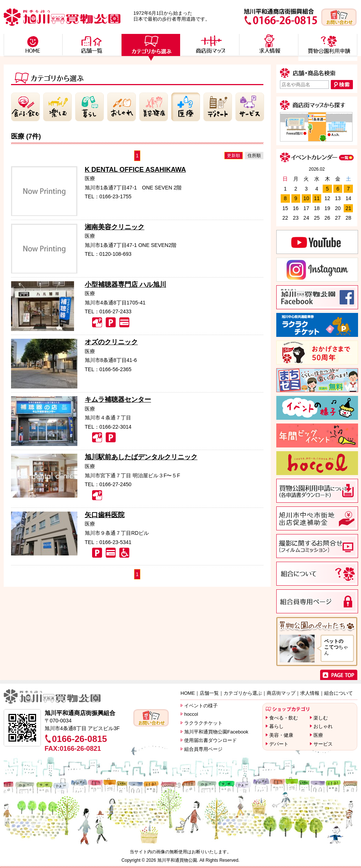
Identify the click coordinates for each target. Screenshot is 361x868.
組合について (339, 693)
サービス (323, 744)
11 (317, 198)
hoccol (191, 714)
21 (348, 208)
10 (306, 198)
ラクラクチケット (203, 723)
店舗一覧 (209, 693)
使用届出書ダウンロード (211, 740)
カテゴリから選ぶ (243, 693)
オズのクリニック (111, 342)
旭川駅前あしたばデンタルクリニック (141, 457)
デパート (279, 744)
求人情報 (310, 693)
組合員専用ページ (203, 749)
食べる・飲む (284, 718)
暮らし (276, 726)
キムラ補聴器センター (118, 400)
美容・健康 (281, 735)
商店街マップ (281, 693)
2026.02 (317, 169)
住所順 (254, 156)
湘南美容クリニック (115, 227)
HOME (188, 693)
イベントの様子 (201, 706)
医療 (318, 735)
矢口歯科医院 (105, 515)
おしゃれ (323, 726)
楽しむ (321, 718)
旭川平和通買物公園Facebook (216, 732)
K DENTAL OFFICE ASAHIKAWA (135, 170)
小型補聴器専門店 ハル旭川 (125, 285)
